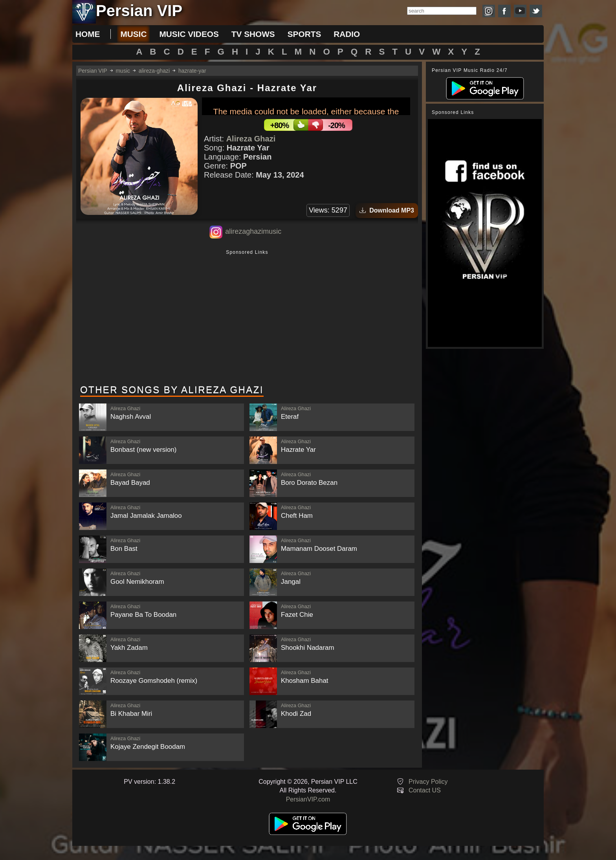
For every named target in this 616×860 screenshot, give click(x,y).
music (133, 34)
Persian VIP (93, 71)
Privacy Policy (428, 782)
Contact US (425, 790)
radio (347, 34)
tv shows (253, 34)
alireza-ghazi (154, 71)
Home (88, 34)
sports (304, 34)
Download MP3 (387, 210)
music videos (189, 34)
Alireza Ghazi (251, 139)
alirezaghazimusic (253, 231)
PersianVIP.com (308, 799)
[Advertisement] (247, 318)
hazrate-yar (192, 71)
